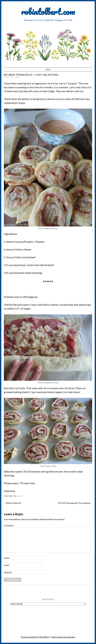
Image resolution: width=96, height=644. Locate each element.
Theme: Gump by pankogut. (63, 637)
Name (7, 558)
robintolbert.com (48, 12)
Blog (20, 496)
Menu (48, 69)
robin (18, 77)
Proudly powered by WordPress (35, 637)
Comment (9, 525)
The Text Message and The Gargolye (75, 503)
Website (8, 572)
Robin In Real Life (13, 503)
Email (6, 565)
